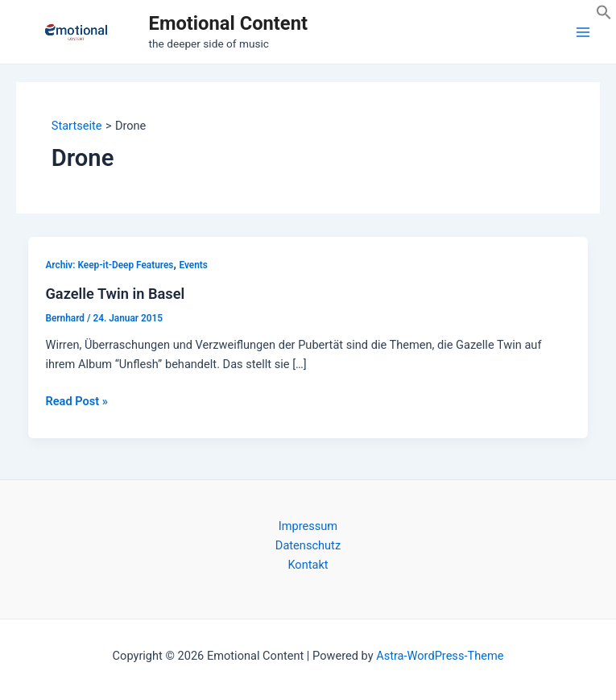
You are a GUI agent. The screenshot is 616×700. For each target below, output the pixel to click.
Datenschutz (308, 545)
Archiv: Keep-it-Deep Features (109, 265)
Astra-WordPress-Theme (440, 656)
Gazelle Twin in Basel (115, 294)
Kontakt (308, 565)
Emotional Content (228, 23)
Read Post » (76, 401)
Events (193, 265)
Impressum (308, 526)
